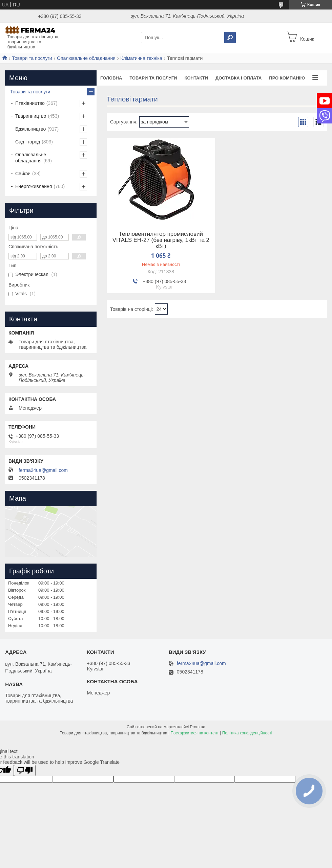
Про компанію (287, 78)
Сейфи (23, 174)
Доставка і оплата (238, 78)
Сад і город (28, 142)
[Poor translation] (25, 770)
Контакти (196, 78)
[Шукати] (230, 38)
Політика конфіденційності (247, 733)
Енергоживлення (34, 186)
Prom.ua (198, 727)
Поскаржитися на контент (194, 733)
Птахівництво (30, 103)
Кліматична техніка (141, 58)
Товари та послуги (32, 58)
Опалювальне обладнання (86, 58)
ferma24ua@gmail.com (43, 470)
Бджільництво (30, 129)
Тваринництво (31, 116)
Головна (111, 78)
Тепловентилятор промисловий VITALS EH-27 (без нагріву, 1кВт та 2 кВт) (161, 240)
